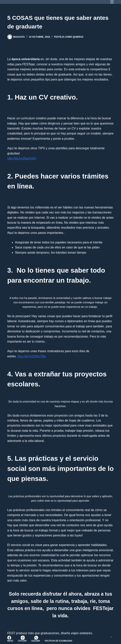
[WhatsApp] (36, 638)
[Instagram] (23, 638)
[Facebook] (9, 638)
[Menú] (112, 2)
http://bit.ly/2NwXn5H (22, 158)
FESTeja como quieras (69, 37)
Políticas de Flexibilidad (59, 641)
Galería (36, 641)
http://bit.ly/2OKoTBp (32, 356)
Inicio (10, 641)
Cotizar (22, 641)
